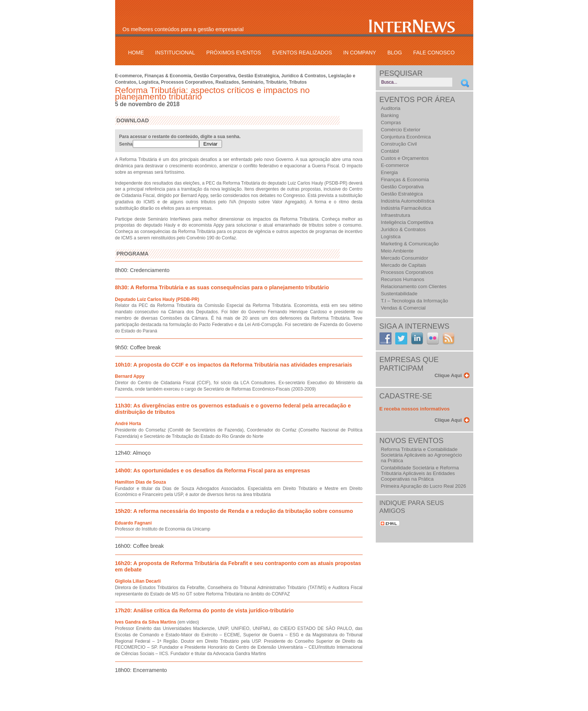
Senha (159, 144)
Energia (389, 172)
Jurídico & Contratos (304, 76)
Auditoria (391, 108)
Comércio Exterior (401, 130)
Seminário (252, 82)
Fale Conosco (434, 53)
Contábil (390, 151)
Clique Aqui (448, 375)
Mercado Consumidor (405, 258)
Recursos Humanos (403, 279)
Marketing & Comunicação (410, 244)
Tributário (276, 82)
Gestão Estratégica (259, 76)
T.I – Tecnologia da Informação (415, 301)
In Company (360, 53)
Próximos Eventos (234, 53)
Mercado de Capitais (404, 265)
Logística (149, 82)
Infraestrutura (396, 215)
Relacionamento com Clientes (414, 286)
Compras (391, 123)
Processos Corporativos (187, 82)
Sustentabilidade (399, 294)
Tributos (298, 82)
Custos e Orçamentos (405, 158)
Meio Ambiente (397, 251)
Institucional (175, 53)
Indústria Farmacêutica (406, 208)
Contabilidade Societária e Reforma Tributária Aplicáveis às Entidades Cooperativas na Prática (420, 473)
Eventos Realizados (302, 53)
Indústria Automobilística (408, 201)
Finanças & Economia (168, 76)
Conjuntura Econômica (406, 137)
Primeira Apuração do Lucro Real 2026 (424, 486)
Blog (395, 53)
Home (136, 53)
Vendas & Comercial (403, 308)
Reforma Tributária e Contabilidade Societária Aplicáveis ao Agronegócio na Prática (421, 455)
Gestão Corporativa (215, 76)
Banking (390, 115)
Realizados (227, 82)
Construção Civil (399, 144)
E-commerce (129, 76)
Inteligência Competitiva (407, 222)
